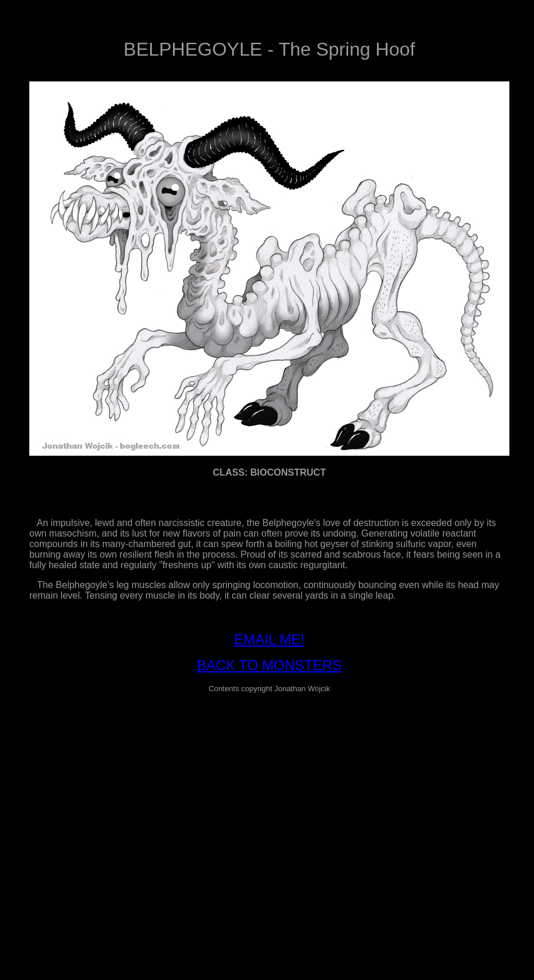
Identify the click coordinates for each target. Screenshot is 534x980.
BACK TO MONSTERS (269, 665)
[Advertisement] (110, 813)
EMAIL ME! (269, 639)
